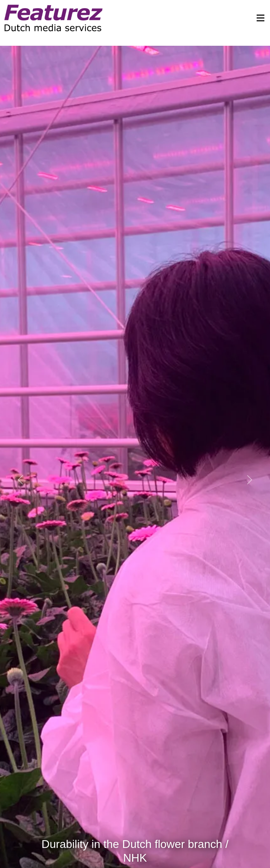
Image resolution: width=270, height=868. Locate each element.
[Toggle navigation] (258, 18)
